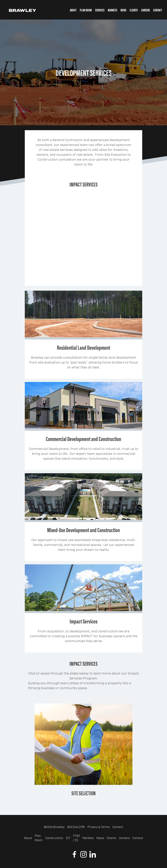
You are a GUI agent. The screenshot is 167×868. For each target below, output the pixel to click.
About (73, 10)
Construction (54, 838)
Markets (113, 10)
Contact (158, 10)
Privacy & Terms (99, 827)
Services (100, 10)
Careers (145, 10)
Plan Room (86, 10)
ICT (68, 838)
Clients (134, 10)
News (123, 10)
